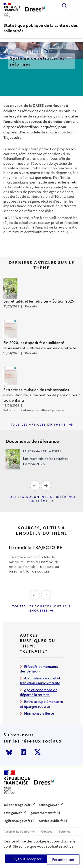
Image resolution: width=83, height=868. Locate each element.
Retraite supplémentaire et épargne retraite (41, 704)
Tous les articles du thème (39, 425)
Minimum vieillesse (39, 713)
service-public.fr (51, 821)
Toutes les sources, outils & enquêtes (42, 609)
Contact (47, 832)
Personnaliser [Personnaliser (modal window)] (63, 860)
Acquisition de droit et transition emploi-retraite (40, 680)
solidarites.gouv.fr (17, 805)
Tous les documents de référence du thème (42, 499)
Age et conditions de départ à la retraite (39, 692)
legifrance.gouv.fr (17, 821)
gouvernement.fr (43, 813)
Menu (77, 6)
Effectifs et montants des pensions (39, 669)
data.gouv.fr (13, 813)
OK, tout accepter (26, 859)
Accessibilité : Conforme (19, 832)
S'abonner (65, 832)
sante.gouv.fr (49, 805)
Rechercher (64, 6)
